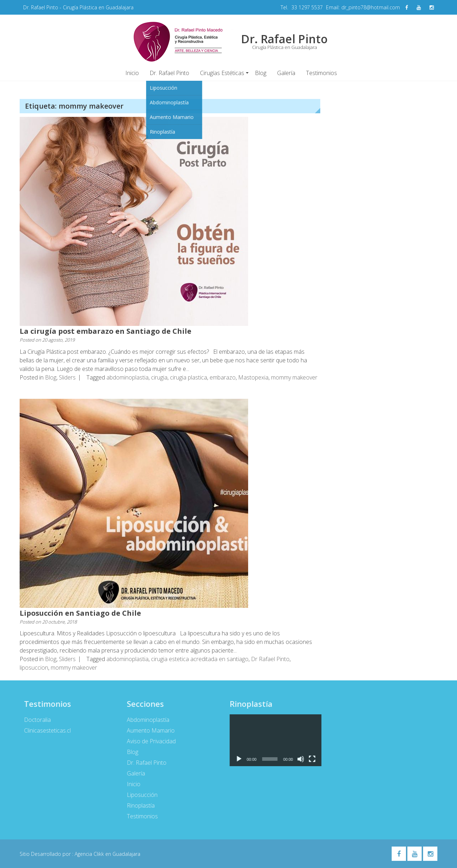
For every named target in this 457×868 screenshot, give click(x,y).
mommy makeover (294, 377)
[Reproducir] (236, 759)
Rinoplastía (138, 805)
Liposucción (139, 795)
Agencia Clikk (90, 854)
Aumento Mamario (148, 730)
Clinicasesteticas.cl (45, 730)
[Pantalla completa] (310, 759)
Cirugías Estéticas (222, 73)
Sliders (67, 377)
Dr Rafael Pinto (270, 659)
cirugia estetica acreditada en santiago (200, 659)
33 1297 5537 (307, 7)
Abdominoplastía (145, 720)
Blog (261, 73)
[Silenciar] (298, 759)
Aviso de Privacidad (148, 741)
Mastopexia (253, 377)
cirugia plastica (189, 377)
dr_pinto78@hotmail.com (371, 7)
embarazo (223, 377)
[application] (273, 740)
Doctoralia (35, 720)
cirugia (159, 377)
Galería (286, 73)
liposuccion (34, 668)
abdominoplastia (127, 377)
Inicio (132, 73)
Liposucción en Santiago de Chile (80, 613)
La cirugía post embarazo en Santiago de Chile (106, 331)
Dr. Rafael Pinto (169, 73)
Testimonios (322, 73)
